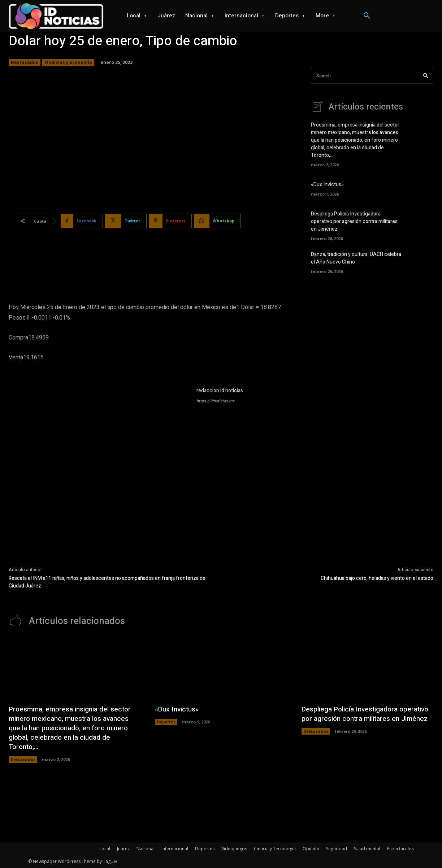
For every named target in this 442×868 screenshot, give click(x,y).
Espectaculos (400, 849)
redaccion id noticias (220, 391)
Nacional (146, 849)
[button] (367, 16)
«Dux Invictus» (327, 185)
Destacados (25, 63)
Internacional (175, 849)
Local (105, 849)
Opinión (311, 849)
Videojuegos (234, 849)
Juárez (123, 849)
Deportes (166, 722)
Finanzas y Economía (68, 63)
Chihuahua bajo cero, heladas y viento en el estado (377, 578)
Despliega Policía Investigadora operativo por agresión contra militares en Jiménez (354, 221)
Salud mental (367, 849)
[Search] (426, 76)
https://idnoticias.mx (215, 401)
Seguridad (337, 849)
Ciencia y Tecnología (275, 849)
